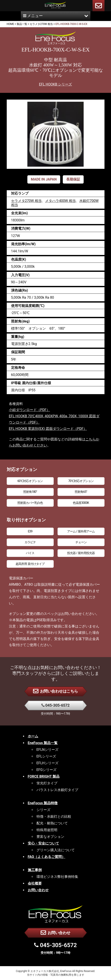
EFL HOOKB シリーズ (56, 84)
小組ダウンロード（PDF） (29, 410)
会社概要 (35, 883)
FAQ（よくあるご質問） (47, 857)
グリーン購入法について (56, 850)
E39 (30, 531)
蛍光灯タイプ (47, 783)
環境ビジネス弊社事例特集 (57, 877)
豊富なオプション (50, 837)
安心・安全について (43, 843)
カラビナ (30, 542)
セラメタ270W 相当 (26, 201)
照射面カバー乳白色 (30, 503)
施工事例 (35, 870)
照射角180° (30, 492)
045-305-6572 (55, 705)
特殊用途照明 (47, 830)
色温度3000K (81, 503)
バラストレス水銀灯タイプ (57, 790)
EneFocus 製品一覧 (43, 743)
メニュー (56, 16)
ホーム (33, 736)
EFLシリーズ (46, 756)
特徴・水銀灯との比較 (54, 816)
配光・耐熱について (52, 823)
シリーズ (43, 810)
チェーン (81, 542)
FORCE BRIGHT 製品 (44, 776)
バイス (30, 553)
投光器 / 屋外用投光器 (81, 553)
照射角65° (81, 492)
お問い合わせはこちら (55, 691)
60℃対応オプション (30, 481)
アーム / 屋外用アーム (81, 531)
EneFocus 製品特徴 (43, 803)
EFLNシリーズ (48, 750)
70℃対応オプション (81, 481)
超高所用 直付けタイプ (30, 564)
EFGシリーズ (47, 770)
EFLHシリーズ (48, 763)
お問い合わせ (55, 932)
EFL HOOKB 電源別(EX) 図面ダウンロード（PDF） (48, 429)
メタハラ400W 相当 (60, 201)
